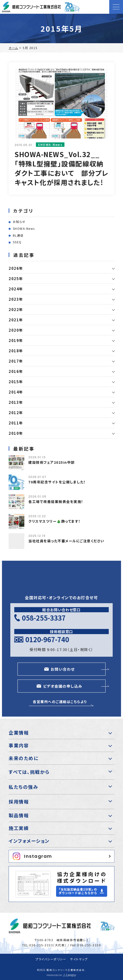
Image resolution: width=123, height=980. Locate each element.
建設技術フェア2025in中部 (52, 462)
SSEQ (17, 242)
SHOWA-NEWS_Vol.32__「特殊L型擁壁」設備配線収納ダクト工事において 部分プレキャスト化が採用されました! (61, 168)
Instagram (32, 856)
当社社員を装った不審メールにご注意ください (66, 541)
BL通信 (18, 235)
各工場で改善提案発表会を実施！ (56, 502)
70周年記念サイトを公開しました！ (57, 482)
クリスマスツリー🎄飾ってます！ (54, 521)
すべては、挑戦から (29, 772)
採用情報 (19, 801)
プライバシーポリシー (51, 959)
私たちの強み (23, 787)
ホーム (13, 48)
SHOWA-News (24, 228)
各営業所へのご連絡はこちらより (60, 702)
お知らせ (19, 222)
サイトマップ (79, 959)
